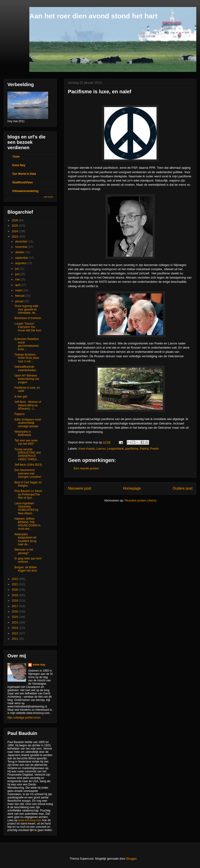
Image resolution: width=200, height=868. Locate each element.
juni (18, 274)
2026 (15, 220)
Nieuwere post (80, 488)
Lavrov (101, 449)
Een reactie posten (86, 468)
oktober (20, 252)
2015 (15, 617)
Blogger (131, 859)
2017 (15, 606)
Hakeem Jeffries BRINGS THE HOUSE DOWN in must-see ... (27, 524)
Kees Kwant (87, 449)
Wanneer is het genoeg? (24, 551)
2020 (15, 590)
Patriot (144, 449)
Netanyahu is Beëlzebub (23, 433)
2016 (15, 612)
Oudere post (183, 488)
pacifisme (132, 449)
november (22, 247)
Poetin (155, 449)
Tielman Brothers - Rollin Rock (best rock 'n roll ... (27, 358)
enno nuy (39, 665)
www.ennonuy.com (30, 820)
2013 (15, 628)
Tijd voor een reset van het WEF (26, 442)
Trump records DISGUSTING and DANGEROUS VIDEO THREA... (28, 454)
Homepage (132, 488)
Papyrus (20, 414)
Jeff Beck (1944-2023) (28, 465)
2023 (15, 237)
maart (19, 290)
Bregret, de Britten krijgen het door (26, 569)
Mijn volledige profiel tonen (24, 718)
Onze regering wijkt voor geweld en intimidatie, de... (26, 309)
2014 (15, 622)
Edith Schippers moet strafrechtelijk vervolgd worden (28, 423)
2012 (15, 633)
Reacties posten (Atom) (141, 500)
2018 (15, 601)
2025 (15, 226)
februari (20, 296)
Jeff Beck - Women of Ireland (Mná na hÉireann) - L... (28, 405)
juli (17, 269)
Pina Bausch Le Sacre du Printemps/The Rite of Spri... (28, 494)
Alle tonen (48, 197)
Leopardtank (115, 449)
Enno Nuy (19, 165)
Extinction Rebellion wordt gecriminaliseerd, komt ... (27, 344)
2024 (15, 231)
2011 (15, 639)
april (18, 285)
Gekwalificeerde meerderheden (25, 368)
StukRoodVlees (23, 182)
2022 (15, 579)
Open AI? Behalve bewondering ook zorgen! (27, 379)
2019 (15, 595)
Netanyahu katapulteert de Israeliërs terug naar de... (25, 539)
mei (18, 279)
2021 (15, 584)
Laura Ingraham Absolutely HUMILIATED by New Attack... (26, 508)
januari (20, 301)
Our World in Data (24, 174)
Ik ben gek (21, 397)
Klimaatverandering (25, 191)
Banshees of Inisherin (28, 318)
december (22, 242)
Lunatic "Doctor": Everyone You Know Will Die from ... (28, 329)
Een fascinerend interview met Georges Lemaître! (28, 473)
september (22, 258)
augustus (21, 263)
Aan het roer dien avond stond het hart (93, 16)
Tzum (16, 157)
